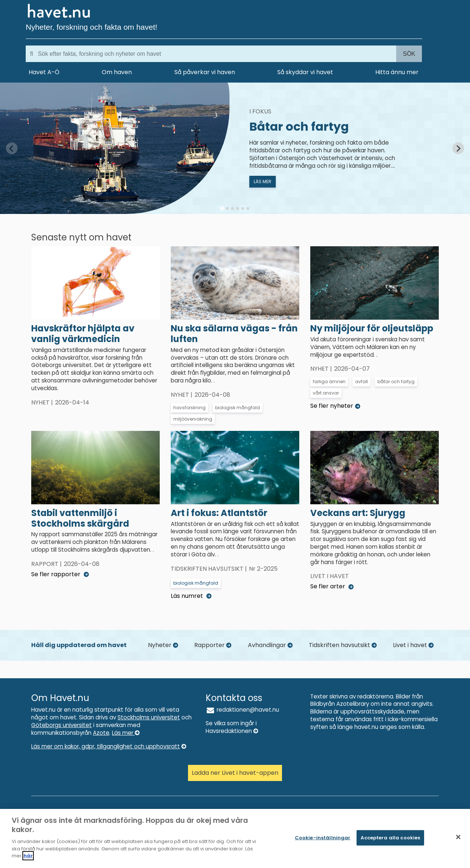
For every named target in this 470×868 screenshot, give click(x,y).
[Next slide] (458, 148)
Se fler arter (332, 586)
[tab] (222, 209)
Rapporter (213, 645)
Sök (409, 54)
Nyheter (163, 645)
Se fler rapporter (60, 574)
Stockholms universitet (149, 717)
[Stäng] (458, 837)
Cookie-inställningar (323, 838)
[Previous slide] (12, 148)
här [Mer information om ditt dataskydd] (28, 856)
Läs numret (191, 596)
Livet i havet (413, 645)
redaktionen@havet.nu (242, 710)
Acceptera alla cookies (390, 838)
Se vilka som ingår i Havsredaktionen (232, 727)
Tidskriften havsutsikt (343, 645)
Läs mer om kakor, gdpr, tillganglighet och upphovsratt (109, 746)
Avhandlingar (270, 645)
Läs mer (126, 733)
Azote (101, 733)
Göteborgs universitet (62, 725)
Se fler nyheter (335, 406)
